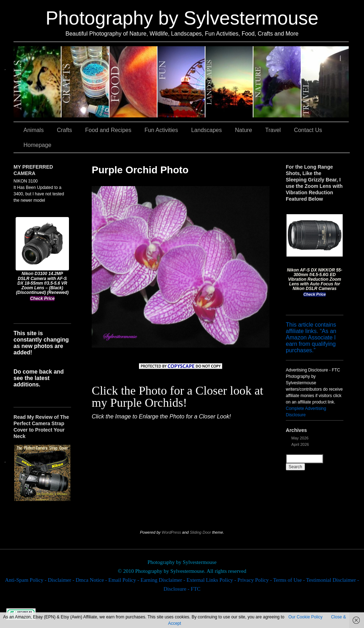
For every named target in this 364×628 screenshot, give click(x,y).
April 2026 (300, 444)
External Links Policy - (212, 580)
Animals (38, 82)
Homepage (37, 145)
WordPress (171, 532)
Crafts (85, 82)
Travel (325, 82)
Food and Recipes (133, 82)
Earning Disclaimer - (164, 580)
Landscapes (229, 82)
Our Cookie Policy (305, 617)
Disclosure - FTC (182, 589)
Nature (277, 82)
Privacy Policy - (255, 580)
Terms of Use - (290, 580)
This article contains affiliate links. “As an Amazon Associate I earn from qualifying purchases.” (311, 337)
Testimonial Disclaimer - (333, 580)
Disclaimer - (61, 580)
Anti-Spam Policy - (26, 580)
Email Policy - (124, 580)
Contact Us (308, 130)
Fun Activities (181, 82)
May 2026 (300, 438)
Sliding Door (200, 532)
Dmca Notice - (92, 580)
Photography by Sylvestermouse (182, 18)
